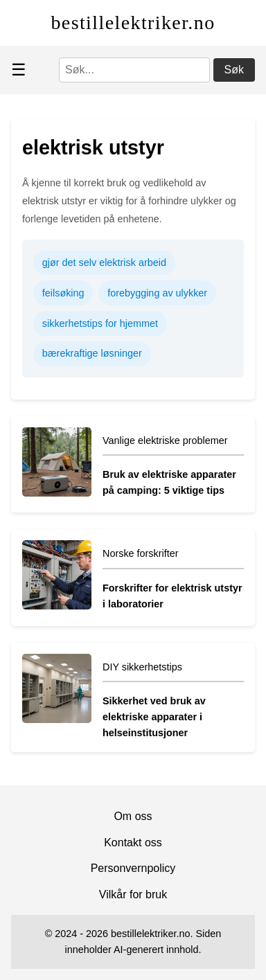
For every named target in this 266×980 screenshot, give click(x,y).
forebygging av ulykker (157, 293)
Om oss (133, 816)
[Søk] (134, 70)
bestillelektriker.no (133, 23)
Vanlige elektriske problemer (165, 440)
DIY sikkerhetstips (142, 667)
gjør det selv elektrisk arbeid (104, 262)
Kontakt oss (133, 843)
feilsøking (63, 293)
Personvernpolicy (133, 868)
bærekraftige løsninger (92, 353)
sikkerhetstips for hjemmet (100, 323)
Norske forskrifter (141, 553)
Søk (234, 70)
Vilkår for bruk (133, 894)
